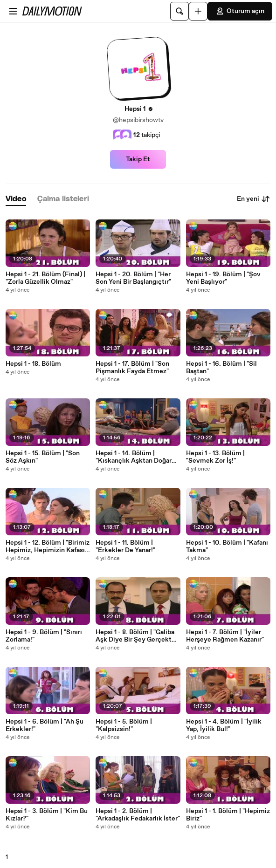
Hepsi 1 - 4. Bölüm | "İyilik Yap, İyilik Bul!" (224, 725)
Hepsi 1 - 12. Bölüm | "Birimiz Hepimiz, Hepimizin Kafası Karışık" (48, 547)
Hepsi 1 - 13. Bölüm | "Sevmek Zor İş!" (215, 457)
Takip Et (138, 159)
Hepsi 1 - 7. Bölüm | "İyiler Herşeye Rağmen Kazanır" (225, 636)
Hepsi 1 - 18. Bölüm (33, 364)
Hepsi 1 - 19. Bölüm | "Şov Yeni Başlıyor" (223, 278)
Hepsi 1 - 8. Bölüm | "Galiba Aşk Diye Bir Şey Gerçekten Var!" (137, 636)
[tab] (16, 199)
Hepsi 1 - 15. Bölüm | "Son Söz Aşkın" (43, 457)
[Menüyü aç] (13, 11)
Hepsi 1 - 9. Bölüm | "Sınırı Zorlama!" (44, 636)
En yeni (254, 199)
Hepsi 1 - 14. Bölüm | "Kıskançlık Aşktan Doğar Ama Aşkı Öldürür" (134, 457)
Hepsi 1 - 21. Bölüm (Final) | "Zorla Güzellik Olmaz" (45, 278)
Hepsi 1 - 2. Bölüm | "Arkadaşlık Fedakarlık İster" (138, 815)
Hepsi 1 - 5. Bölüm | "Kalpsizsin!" (124, 725)
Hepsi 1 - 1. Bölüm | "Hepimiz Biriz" (228, 815)
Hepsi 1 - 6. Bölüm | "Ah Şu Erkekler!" (45, 725)
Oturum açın (240, 11)
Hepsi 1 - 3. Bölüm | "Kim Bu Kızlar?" (47, 815)
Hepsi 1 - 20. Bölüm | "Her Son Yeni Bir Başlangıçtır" (133, 278)
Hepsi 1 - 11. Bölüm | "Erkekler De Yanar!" (125, 547)
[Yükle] (198, 11)
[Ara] (179, 11)
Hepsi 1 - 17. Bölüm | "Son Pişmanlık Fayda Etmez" (132, 368)
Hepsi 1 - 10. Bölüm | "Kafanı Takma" (227, 547)
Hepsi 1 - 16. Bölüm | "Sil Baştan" (221, 368)
